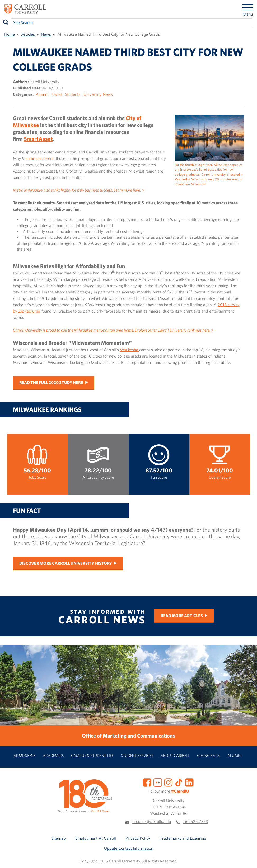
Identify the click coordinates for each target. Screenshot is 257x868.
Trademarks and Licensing (183, 838)
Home (10, 34)
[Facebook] (147, 782)
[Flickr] (158, 782)
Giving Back (209, 755)
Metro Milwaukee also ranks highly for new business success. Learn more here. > (78, 190)
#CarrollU (180, 791)
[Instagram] (168, 782)
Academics (53, 755)
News (46, 34)
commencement (40, 158)
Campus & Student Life (92, 755)
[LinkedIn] (189, 782)
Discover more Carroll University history (66, 563)
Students (73, 94)
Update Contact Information (129, 848)
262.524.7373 (195, 821)
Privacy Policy (138, 838)
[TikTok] (179, 782)
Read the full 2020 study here (51, 382)
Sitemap (59, 838)
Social (57, 94)
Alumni (42, 94)
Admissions (24, 755)
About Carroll (175, 755)
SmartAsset (38, 139)
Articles (28, 34)
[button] (247, 858)
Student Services (137, 755)
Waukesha (130, 350)
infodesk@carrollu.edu (151, 821)
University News (98, 94)
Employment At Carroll (96, 838)
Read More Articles (182, 616)
